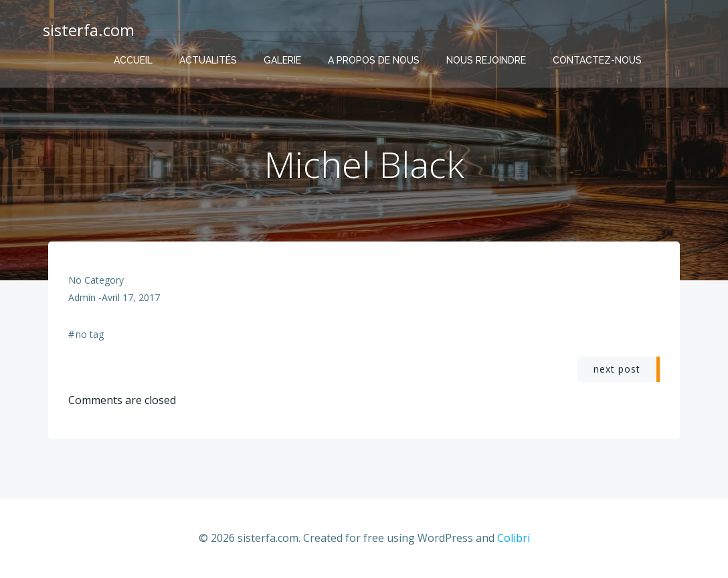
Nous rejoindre (486, 60)
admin (82, 297)
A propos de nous (374, 60)
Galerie (282, 60)
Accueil (133, 60)
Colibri (514, 538)
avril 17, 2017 (131, 297)
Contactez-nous (597, 60)
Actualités (208, 60)
